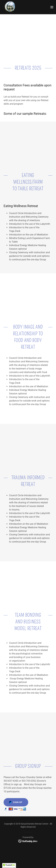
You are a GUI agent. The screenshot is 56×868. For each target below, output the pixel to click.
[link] (10, 7)
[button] (52, 7)
